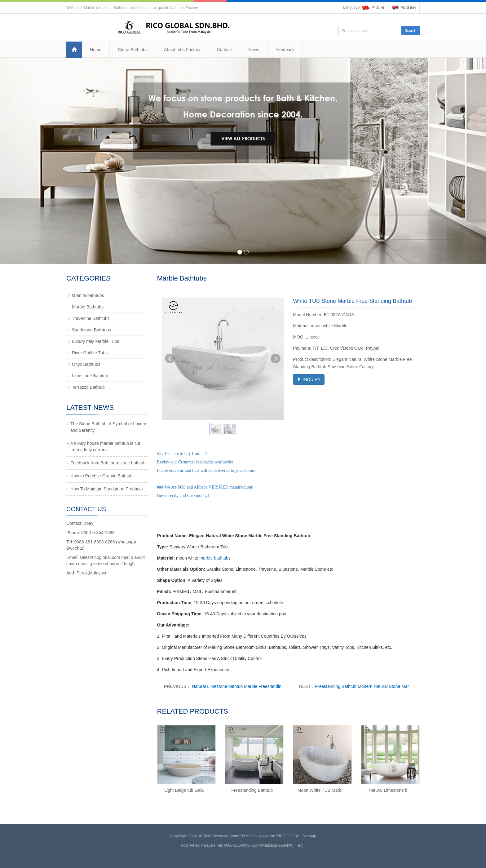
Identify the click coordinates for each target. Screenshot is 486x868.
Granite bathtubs (88, 295)
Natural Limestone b (388, 790)
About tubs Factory (182, 50)
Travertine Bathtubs (91, 318)
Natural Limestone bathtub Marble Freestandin (236, 686)
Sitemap (309, 836)
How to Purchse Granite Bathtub (102, 476)
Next (276, 359)
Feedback (285, 50)
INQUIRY (309, 379)
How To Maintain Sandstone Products (106, 489)
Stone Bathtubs (133, 50)
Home (96, 50)
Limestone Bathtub (90, 376)
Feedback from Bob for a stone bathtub (108, 463)
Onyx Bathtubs (86, 364)
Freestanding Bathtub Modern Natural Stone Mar (362, 686)
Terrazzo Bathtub (88, 387)
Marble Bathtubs (88, 307)
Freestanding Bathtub (252, 790)
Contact (224, 50)
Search (410, 31)
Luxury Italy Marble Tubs (96, 341)
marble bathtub (214, 558)
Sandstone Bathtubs (91, 330)
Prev (170, 359)
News (254, 50)
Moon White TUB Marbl (320, 790)
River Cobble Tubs (90, 353)
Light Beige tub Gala (184, 790)
